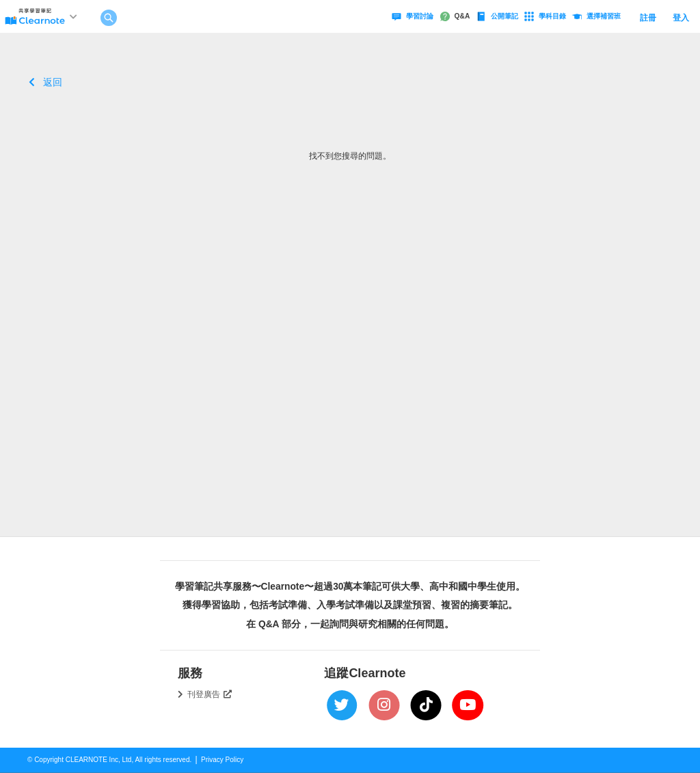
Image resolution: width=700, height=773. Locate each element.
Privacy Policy (222, 760)
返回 (45, 82)
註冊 (648, 18)
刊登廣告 (210, 694)
